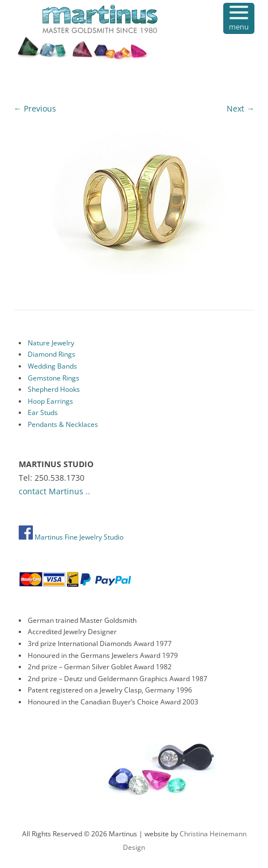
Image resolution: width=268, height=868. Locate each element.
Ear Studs (43, 412)
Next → (241, 108)
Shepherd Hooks (54, 389)
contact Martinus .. (54, 491)
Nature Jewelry (51, 343)
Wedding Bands (52, 366)
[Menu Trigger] (239, 18)
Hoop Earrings (50, 401)
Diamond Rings (52, 354)
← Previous (35, 108)
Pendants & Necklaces (63, 424)
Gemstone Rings (54, 378)
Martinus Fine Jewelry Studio (71, 537)
